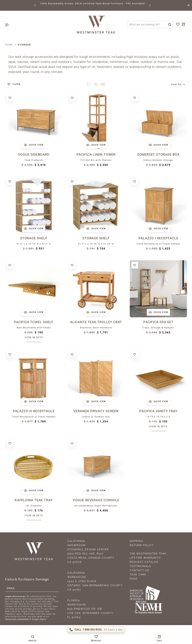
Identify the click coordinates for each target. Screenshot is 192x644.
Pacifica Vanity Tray (158, 411)
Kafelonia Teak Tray (34, 500)
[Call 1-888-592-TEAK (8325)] (96, 630)
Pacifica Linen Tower (96, 154)
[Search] (170, 25)
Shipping (137, 541)
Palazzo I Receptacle (158, 238)
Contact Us (139, 570)
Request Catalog (144, 562)
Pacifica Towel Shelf (34, 322)
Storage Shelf (34, 238)
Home (9, 45)
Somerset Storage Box (158, 154)
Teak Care (138, 575)
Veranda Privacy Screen (96, 411)
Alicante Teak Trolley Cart (96, 322)
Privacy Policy (39, 619)
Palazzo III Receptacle (34, 411)
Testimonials (140, 566)
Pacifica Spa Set (158, 322)
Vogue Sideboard (34, 154)
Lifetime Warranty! (145, 558)
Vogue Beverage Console (96, 500)
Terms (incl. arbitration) (17, 619)
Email (11, 588)
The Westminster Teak (148, 554)
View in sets (34, 337)
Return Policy (142, 545)
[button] (35, 5)
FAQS (134, 579)
